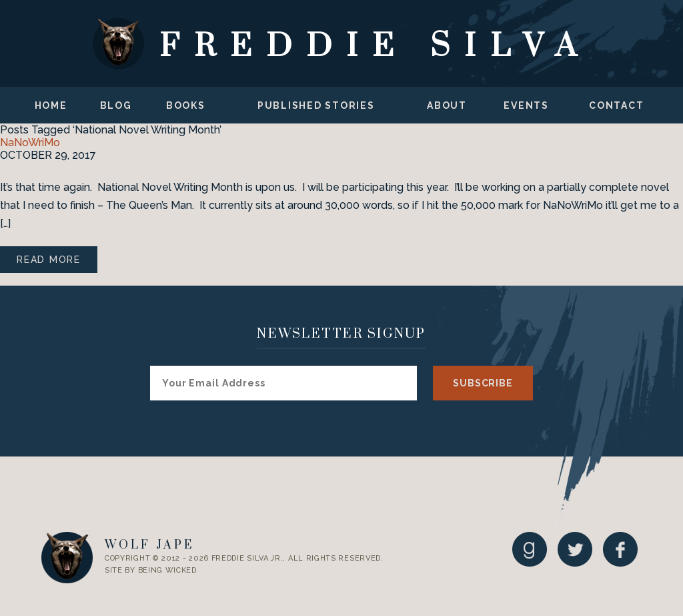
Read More (49, 260)
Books (186, 105)
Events (526, 105)
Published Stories (316, 105)
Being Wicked (167, 570)
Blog (116, 105)
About (447, 105)
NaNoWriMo (30, 142)
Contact (616, 105)
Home (51, 105)
